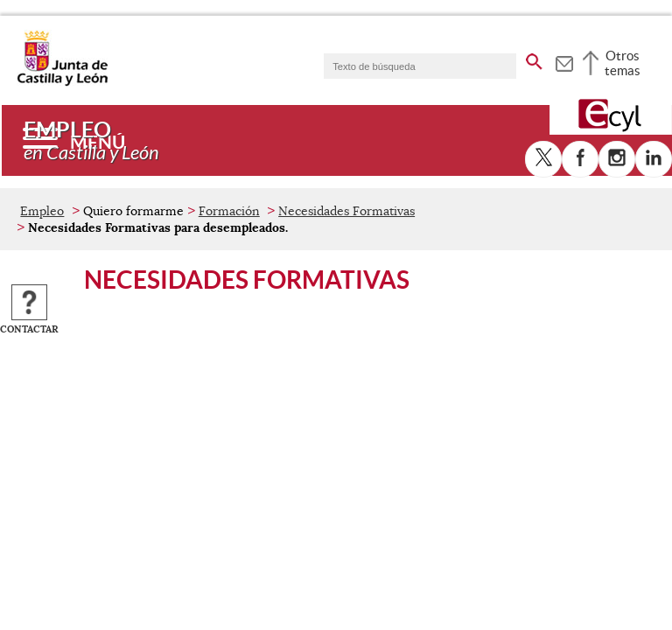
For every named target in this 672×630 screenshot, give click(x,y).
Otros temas (623, 63)
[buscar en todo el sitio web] (534, 59)
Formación (229, 211)
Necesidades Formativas (346, 211)
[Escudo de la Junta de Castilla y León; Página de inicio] (62, 82)
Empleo (42, 211)
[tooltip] (564, 61)
